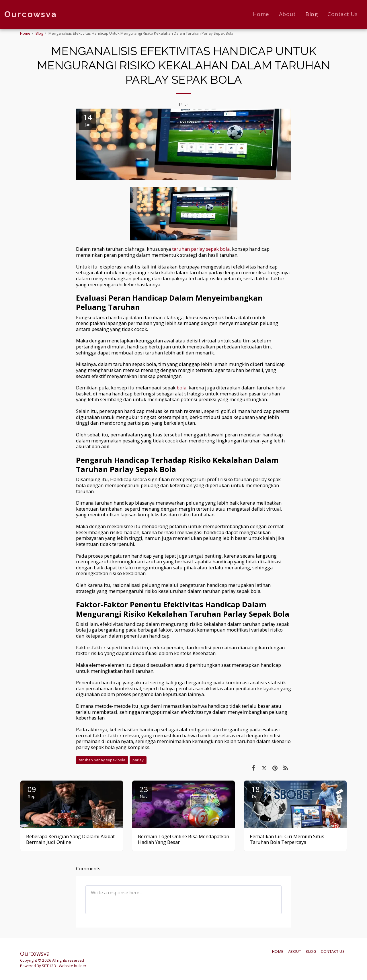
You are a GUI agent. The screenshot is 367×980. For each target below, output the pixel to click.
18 (255, 792)
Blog (39, 33)
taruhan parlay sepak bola (201, 249)
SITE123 (49, 966)
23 (144, 792)
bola (181, 388)
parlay (138, 760)
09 (32, 792)
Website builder (73, 966)
